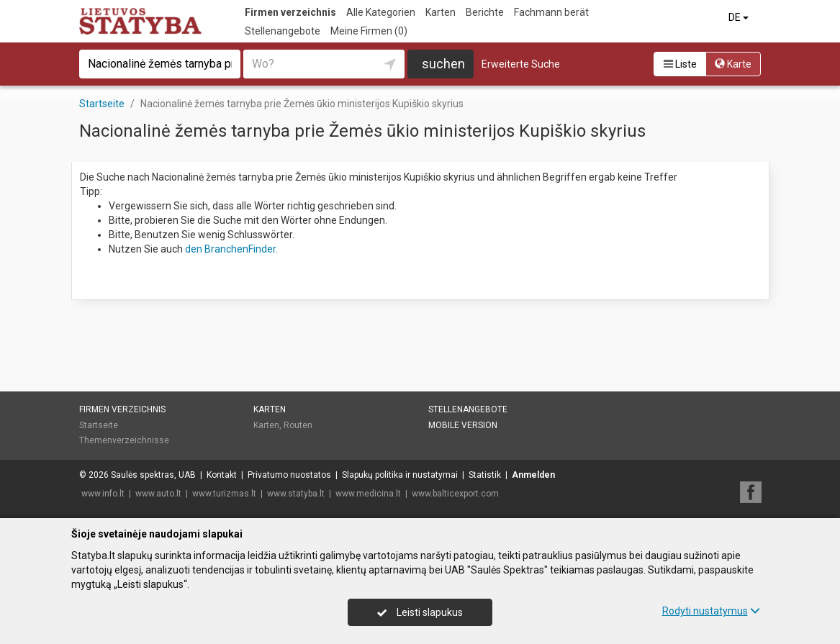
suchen (443, 64)
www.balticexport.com (455, 494)
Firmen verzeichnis (290, 12)
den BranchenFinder (230, 249)
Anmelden (533, 475)
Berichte (485, 12)
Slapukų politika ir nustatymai (400, 475)
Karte (733, 64)
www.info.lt (103, 494)
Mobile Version (463, 425)
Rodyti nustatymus (711, 611)
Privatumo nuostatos (289, 475)
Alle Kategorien (381, 12)
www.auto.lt (158, 494)
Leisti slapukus (420, 612)
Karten (441, 12)
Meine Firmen (369, 31)
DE (740, 17)
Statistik (485, 475)
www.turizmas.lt (224, 494)
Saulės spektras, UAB (153, 475)
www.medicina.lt (368, 494)
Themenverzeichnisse (124, 440)
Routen (298, 425)
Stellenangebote (283, 31)
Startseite (99, 425)
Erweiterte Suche (521, 64)
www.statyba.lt (296, 494)
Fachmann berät (551, 12)
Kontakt (222, 475)
